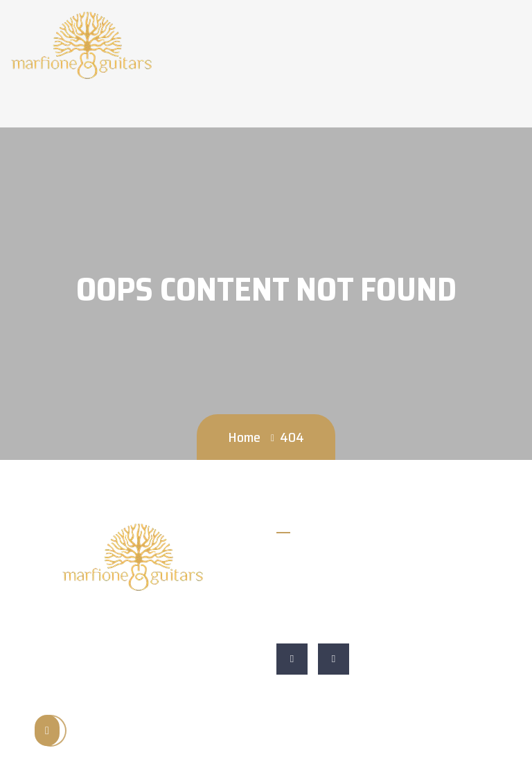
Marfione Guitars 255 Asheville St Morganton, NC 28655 (390, 590)
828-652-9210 (314, 559)
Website (299, 622)
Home (244, 437)
